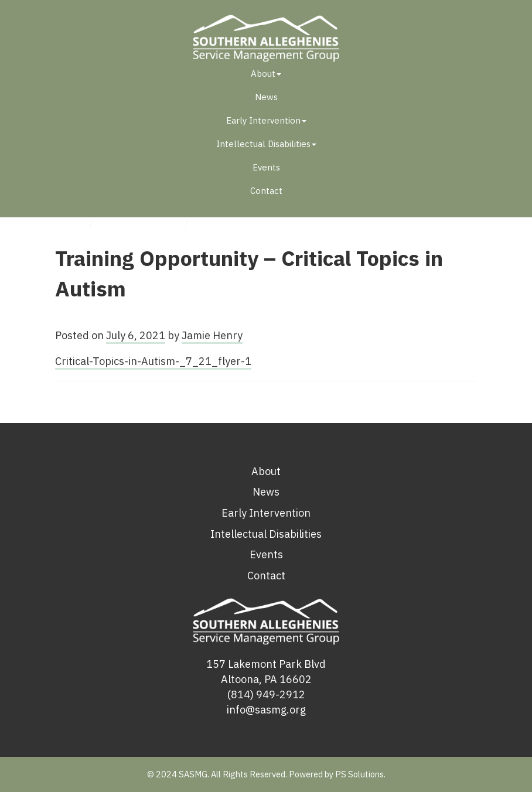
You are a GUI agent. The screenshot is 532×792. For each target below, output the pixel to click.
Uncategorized (141, 223)
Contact (266, 191)
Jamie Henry (212, 335)
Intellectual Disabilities (266, 144)
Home (68, 223)
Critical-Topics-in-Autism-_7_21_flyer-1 (153, 361)
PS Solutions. (360, 774)
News (266, 97)
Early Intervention (266, 120)
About (266, 74)
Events (266, 167)
